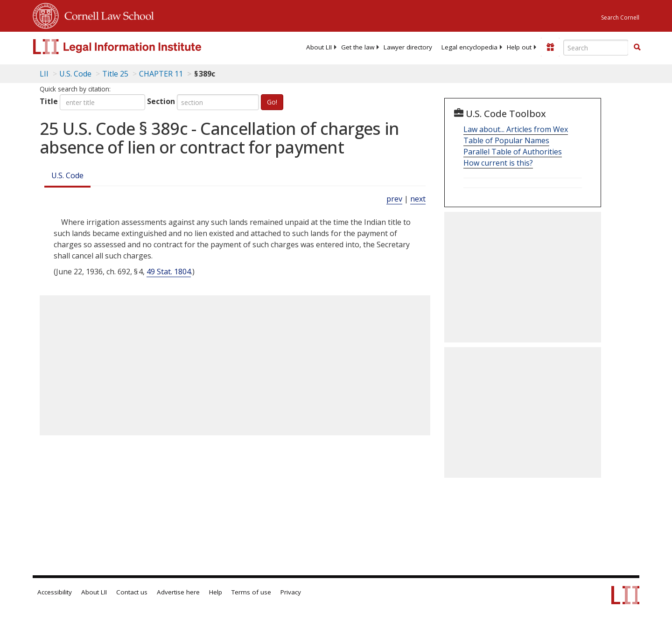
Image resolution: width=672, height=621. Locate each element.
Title (49, 101)
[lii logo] (138, 47)
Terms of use (251, 592)
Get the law (358, 47)
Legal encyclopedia (469, 47)
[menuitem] (319, 47)
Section (161, 101)
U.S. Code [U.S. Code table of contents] (75, 74)
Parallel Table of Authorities (513, 152)
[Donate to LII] (550, 47)
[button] (637, 47)
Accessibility (55, 592)
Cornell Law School (106, 14)
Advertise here (178, 592)
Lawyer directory (408, 47)
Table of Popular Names (506, 140)
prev (394, 199)
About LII (319, 47)
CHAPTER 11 (161, 74)
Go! (272, 102)
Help (216, 592)
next (418, 199)
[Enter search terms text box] (596, 48)
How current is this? (498, 163)
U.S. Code (67, 175)
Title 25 (115, 74)
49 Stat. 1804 (169, 272)
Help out (519, 47)
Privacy (291, 592)
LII (44, 74)
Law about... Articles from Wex (516, 129)
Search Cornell (620, 17)
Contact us (132, 592)
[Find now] (637, 48)
